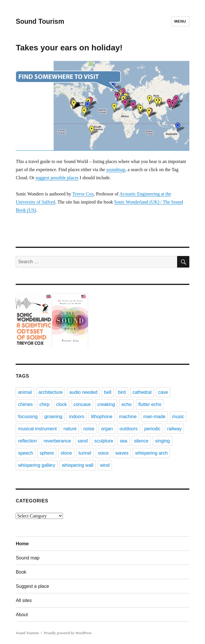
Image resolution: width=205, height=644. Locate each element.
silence (141, 441)
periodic (153, 429)
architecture (51, 392)
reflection (27, 441)
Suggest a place (32, 586)
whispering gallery (37, 465)
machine (128, 417)
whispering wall (78, 465)
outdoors (128, 429)
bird (122, 392)
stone (66, 453)
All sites (24, 600)
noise (89, 429)
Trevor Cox (83, 194)
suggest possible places (57, 178)
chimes (25, 404)
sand (83, 441)
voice (103, 453)
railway (175, 429)
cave (163, 392)
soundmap (116, 170)
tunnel (85, 453)
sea (124, 441)
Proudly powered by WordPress (68, 633)
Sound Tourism (40, 21)
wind (105, 465)
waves (122, 453)
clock (61, 404)
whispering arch (151, 453)
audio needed (83, 392)
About (22, 615)
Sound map (28, 558)
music (178, 417)
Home (22, 544)
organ (107, 429)
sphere (47, 453)
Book (21, 572)
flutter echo (150, 404)
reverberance (57, 441)
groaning (53, 417)
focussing (28, 417)
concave (82, 404)
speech (26, 453)
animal (25, 392)
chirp (45, 404)
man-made (154, 417)
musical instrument (37, 429)
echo (127, 404)
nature (70, 429)
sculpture (104, 441)
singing (163, 441)
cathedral (142, 392)
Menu (180, 21)
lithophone (102, 417)
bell (108, 392)
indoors (77, 417)
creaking (106, 404)
